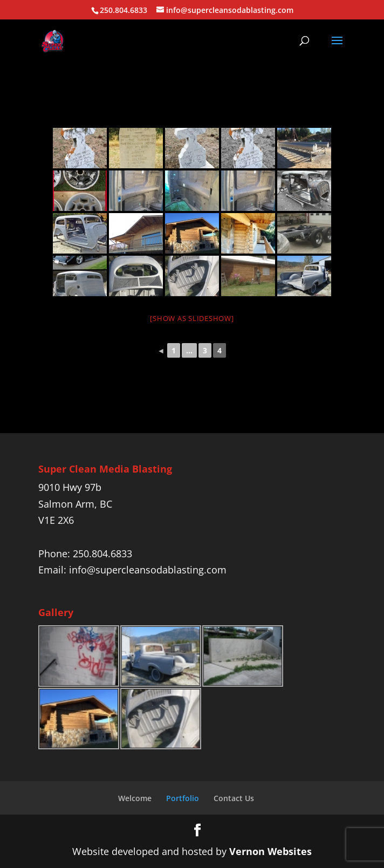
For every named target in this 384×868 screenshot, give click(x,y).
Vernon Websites (270, 851)
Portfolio (183, 798)
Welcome (135, 798)
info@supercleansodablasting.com (148, 570)
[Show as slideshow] (192, 318)
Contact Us (234, 798)
